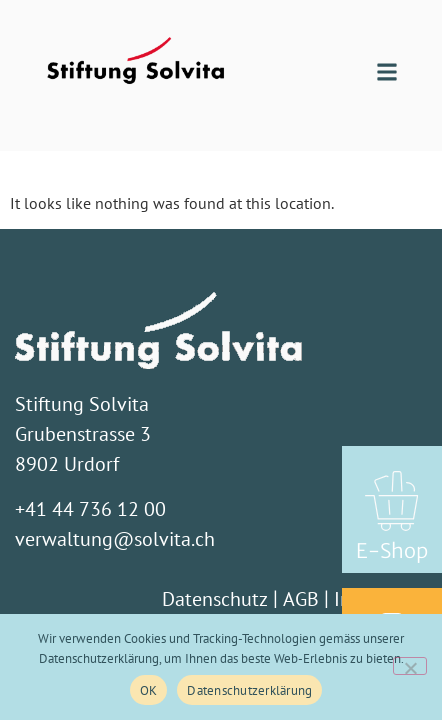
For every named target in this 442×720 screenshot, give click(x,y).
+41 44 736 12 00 (90, 509)
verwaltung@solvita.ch (115, 539)
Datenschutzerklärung (249, 690)
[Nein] (410, 666)
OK (149, 690)
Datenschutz (215, 599)
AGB (301, 599)
